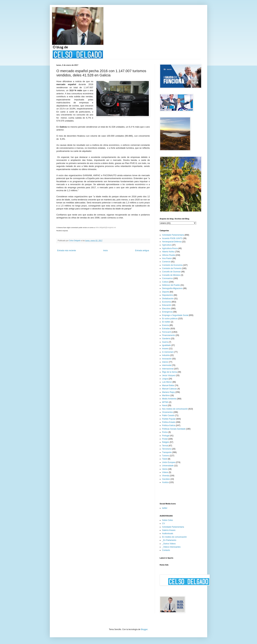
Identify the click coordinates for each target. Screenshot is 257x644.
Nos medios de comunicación (175, 409)
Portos (165, 432)
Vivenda (166, 476)
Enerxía (165, 325)
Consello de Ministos (171, 275)
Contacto (166, 550)
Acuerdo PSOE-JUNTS (172, 238)
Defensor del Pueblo (171, 285)
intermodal (167, 365)
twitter (165, 508)
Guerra (165, 342)
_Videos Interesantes (171, 547)
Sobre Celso (168, 520)
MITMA (165, 402)
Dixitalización (168, 299)
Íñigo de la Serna (170, 372)
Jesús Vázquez (169, 375)
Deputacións (168, 295)
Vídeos (165, 472)
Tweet (165, 459)
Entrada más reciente (67, 251)
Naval (165, 405)
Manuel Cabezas (169, 389)
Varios (165, 469)
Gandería (166, 339)
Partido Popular (169, 419)
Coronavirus (167, 278)
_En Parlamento (169, 540)
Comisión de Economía (172, 265)
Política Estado (169, 422)
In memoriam (168, 352)
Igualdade (166, 345)
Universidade (168, 466)
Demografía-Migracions (172, 288)
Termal (165, 446)
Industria (166, 355)
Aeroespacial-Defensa (172, 242)
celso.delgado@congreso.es (106, 227)
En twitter (166, 322)
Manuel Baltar (168, 385)
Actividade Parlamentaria (173, 235)
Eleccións (166, 309)
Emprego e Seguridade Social (175, 315)
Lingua (165, 379)
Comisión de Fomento (172, 268)
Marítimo (166, 395)
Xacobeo (166, 479)
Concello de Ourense (171, 272)
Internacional (168, 369)
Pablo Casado (168, 415)
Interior (165, 362)
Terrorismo (167, 449)
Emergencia (167, 312)
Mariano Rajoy (168, 392)
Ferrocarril (167, 332)
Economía (167, 302)
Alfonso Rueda (169, 255)
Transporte (167, 452)
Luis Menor (167, 382)
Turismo (166, 456)
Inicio (106, 251)
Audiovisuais (168, 533)
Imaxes (165, 349)
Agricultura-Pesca (170, 248)
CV (163, 523)
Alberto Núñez (168, 252)
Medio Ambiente (169, 399)
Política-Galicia (169, 425)
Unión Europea (169, 462)
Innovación (167, 359)
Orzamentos (167, 412)
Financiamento (169, 335)
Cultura (165, 282)
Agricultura (167, 245)
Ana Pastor (167, 258)
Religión (166, 442)
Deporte (166, 292)
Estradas (166, 329)
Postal (165, 439)
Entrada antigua (142, 251)
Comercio (166, 262)
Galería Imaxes (169, 530)
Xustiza (165, 482)
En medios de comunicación (174, 537)
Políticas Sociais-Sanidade (174, 429)
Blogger (144, 629)
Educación (167, 305)
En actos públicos (170, 319)
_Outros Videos (169, 544)
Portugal (166, 436)
